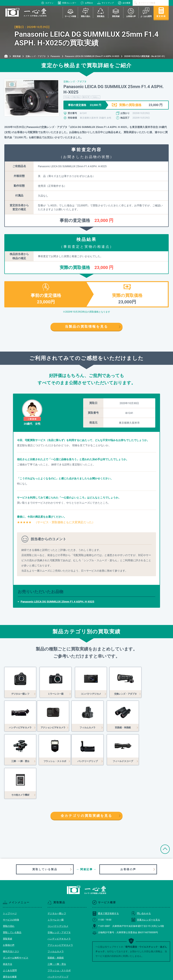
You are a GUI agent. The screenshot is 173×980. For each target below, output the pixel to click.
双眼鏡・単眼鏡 (56, 924)
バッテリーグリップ (58, 943)
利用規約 (7, 949)
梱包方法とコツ (11, 918)
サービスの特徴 (11, 886)
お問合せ (87, 3)
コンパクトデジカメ (58, 892)
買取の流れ (9, 892)
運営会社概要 (10, 943)
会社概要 (124, 3)
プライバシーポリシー (14, 956)
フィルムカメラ (56, 918)
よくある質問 (10, 937)
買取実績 (7, 905)
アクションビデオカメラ (60, 911)
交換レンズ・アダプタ (59, 899)
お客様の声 (128, 836)
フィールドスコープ (58, 949)
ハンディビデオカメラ (59, 905)
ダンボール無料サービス (16, 924)
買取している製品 (45, 836)
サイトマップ (106, 3)
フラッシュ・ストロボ (59, 937)
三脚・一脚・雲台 (57, 930)
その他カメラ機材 (57, 956)
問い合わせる (141, 880)
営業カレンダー (67, 3)
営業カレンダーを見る (146, 886)
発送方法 (7, 930)
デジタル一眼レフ (57, 880)
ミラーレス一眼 (56, 886)
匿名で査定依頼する (106, 880)
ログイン (47, 3)
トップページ (10, 880)
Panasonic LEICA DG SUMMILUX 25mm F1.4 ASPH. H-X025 (57, 602)
